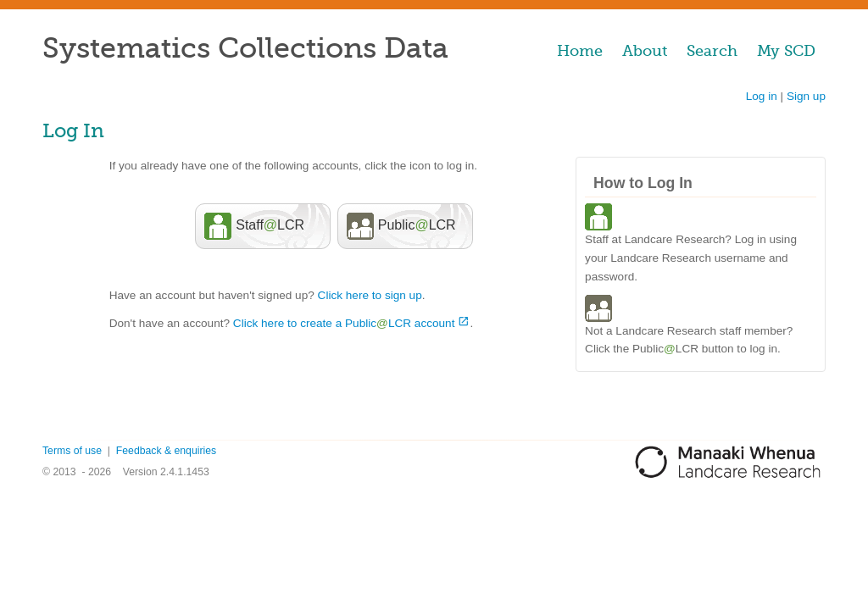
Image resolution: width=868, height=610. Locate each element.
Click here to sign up (370, 295)
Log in (762, 96)
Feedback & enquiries (166, 451)
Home (580, 51)
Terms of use (72, 451)
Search (712, 51)
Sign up (806, 96)
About (645, 51)
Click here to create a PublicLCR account (344, 323)
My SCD (786, 51)
